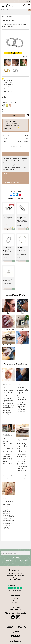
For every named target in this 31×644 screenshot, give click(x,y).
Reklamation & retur (16, 609)
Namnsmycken (8, 418)
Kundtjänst (15, 603)
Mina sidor (16, 601)
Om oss (15, 599)
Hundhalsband (22, 476)
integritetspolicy (15, 562)
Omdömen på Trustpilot (12, 182)
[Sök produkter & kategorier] (14, 10)
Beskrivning (8, 154)
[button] (3, 6)
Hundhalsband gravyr (22, 478)
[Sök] (29, 10)
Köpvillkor (15, 605)
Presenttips (5, 420)
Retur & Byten (9, 178)
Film (5, 174)
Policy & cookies (16, 607)
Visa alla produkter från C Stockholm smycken (15, 147)
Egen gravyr (12, 420)
